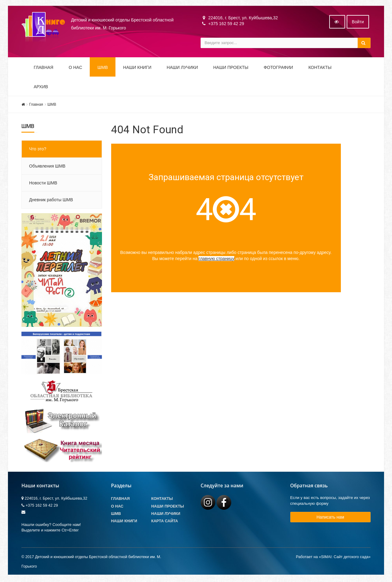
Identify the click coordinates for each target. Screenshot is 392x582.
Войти (358, 22)
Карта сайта (165, 522)
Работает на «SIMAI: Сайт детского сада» (333, 558)
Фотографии (278, 68)
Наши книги (137, 68)
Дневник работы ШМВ (51, 201)
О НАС (75, 68)
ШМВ (103, 68)
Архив (41, 87)
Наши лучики (166, 514)
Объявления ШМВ (47, 167)
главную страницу (216, 259)
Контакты (320, 68)
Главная (43, 68)
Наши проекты (231, 68)
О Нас (117, 507)
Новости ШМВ (43, 183)
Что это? (38, 150)
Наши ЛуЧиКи (182, 68)
